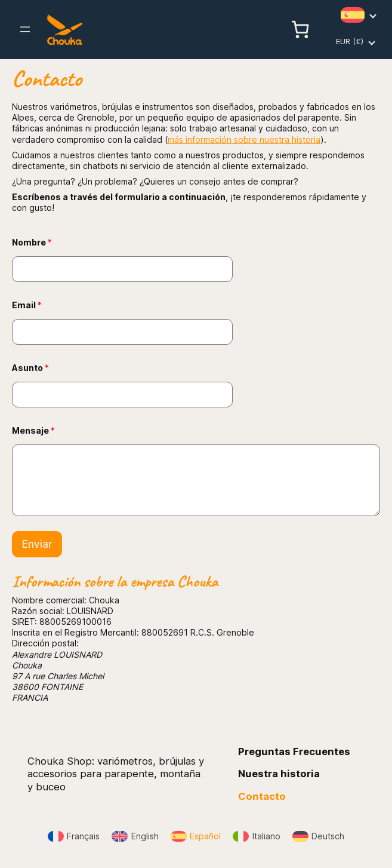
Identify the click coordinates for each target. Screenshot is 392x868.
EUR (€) (350, 41)
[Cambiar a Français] (74, 837)
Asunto (30, 368)
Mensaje (33, 430)
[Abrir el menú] (25, 29)
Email (27, 305)
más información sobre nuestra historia (244, 139)
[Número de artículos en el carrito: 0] (300, 29)
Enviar (37, 544)
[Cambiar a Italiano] (257, 837)
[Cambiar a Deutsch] (319, 837)
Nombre (32, 242)
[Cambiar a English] (135, 837)
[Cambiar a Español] (196, 837)
